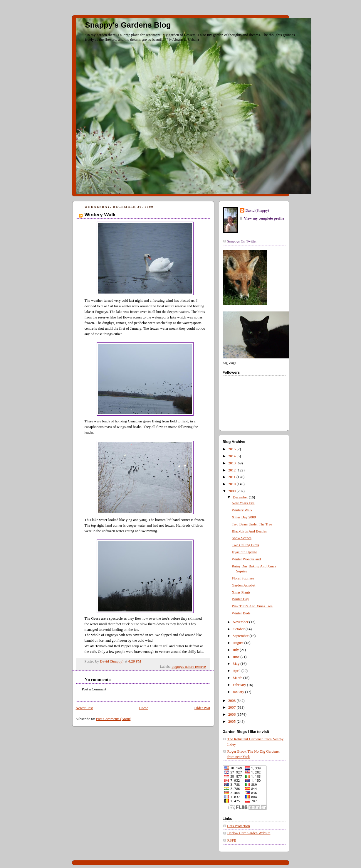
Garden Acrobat (244, 585)
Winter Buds (241, 613)
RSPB (232, 840)
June (236, 657)
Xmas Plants (241, 592)
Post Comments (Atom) (114, 719)
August (239, 643)
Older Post (202, 708)
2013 (232, 463)
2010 (232, 484)
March (238, 678)
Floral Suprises (243, 578)
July (236, 650)
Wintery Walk (242, 510)
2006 (232, 714)
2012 (232, 470)
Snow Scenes (242, 538)
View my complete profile (264, 218)
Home (144, 708)
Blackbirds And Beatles (249, 531)
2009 (232, 491)
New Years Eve (243, 503)
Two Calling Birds (245, 545)
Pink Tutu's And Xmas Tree (252, 606)
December (241, 497)
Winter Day (240, 599)
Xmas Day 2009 (244, 517)
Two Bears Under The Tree (252, 524)
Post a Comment (94, 689)
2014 (232, 456)
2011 (232, 477)
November (241, 622)
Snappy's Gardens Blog (128, 25)
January (239, 692)
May (236, 664)
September (241, 636)
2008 (232, 701)
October (239, 629)
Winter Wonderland (246, 559)
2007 (232, 707)
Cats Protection (239, 826)
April (237, 671)
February (240, 685)
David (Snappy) (257, 210)
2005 (232, 722)
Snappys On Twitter (242, 241)
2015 (232, 449)
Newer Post (84, 708)
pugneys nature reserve (189, 667)
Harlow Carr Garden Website (249, 833)
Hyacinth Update (244, 552)
